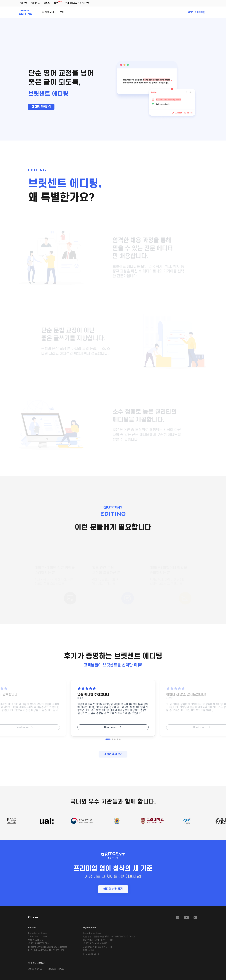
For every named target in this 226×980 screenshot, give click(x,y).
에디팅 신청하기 (41, 107)
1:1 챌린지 (36, 3)
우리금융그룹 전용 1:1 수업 (77, 3)
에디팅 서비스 (49, 12)
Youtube (186, 918)
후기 (62, 12)
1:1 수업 (24, 3)
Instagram (195, 918)
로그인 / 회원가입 (196, 12)
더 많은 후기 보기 (113, 754)
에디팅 (47, 3)
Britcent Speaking (178, 918)
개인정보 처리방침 (56, 969)
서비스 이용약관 (35, 969)
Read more (111, 727)
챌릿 (56, 3)
